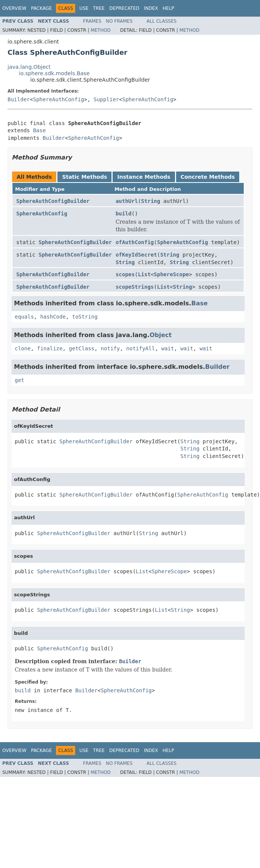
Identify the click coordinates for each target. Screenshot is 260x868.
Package (41, 8)
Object (161, 335)
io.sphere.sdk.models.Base (54, 73)
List (144, 274)
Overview (14, 8)
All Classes (162, 21)
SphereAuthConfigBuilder (53, 201)
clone (23, 348)
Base (39, 130)
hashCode (53, 317)
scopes (125, 274)
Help (168, 8)
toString (85, 317)
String (151, 201)
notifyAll (141, 348)
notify (111, 348)
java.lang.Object (29, 67)
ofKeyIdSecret (136, 255)
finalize (50, 348)
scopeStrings (135, 287)
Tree (99, 8)
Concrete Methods (208, 177)
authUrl (127, 201)
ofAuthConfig (135, 242)
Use (84, 8)
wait (168, 348)
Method (101, 30)
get (19, 380)
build (124, 214)
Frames (92, 21)
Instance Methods (144, 177)
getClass (81, 348)
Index (151, 8)
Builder (19, 99)
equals (24, 317)
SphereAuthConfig (58, 99)
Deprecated (124, 8)
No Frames (119, 21)
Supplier (106, 99)
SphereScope (171, 274)
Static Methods (84, 177)
